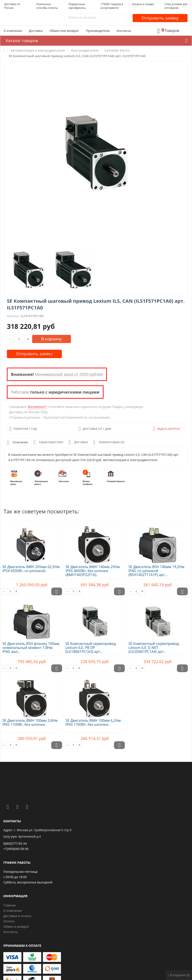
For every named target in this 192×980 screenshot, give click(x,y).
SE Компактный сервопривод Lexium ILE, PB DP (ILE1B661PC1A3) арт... (91, 648)
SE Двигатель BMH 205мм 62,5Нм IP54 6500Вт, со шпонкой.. (31, 569)
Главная (10, 905)
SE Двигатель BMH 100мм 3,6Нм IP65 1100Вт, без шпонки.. (30, 722)
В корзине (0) (179, 975)
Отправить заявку (160, 18)
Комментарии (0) (108, 442)
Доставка (36, 31)
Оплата (9, 921)
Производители (98, 31)
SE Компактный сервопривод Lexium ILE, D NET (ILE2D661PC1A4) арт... (154, 648)
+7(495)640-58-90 (16, 849)
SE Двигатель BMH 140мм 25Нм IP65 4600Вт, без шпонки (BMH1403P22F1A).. (93, 571)
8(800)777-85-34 (15, 843)
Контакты (124, 31)
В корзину (52, 339)
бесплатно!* (37, 407)
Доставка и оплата (17, 916)
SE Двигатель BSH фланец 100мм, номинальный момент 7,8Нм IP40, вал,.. (31, 648)
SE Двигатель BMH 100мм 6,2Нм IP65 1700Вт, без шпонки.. (93, 722)
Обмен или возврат (64, 31)
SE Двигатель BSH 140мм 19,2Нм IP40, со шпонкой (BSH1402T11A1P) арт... (156, 571)
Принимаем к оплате (22, 946)
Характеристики (48, 442)
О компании (13, 31)
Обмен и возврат (16, 927)
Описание (17, 443)
